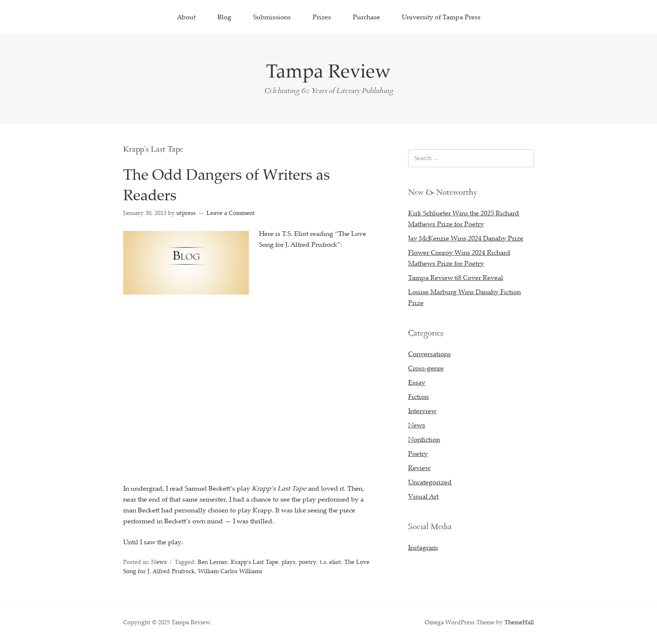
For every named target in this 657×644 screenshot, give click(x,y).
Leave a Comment (231, 213)
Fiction (418, 396)
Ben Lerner (213, 562)
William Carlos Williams (230, 571)
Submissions (272, 17)
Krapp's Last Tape (255, 562)
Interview (422, 411)
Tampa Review (328, 70)
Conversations (429, 354)
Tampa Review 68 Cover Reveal (456, 277)
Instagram (423, 547)
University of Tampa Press (441, 17)
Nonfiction (424, 439)
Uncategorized (430, 482)
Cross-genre (426, 368)
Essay (417, 382)
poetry (308, 562)
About (186, 17)
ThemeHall (519, 622)
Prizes (322, 17)
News (159, 562)
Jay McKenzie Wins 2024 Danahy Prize (466, 238)
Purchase (366, 17)
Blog (224, 17)
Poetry (418, 453)
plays (288, 562)
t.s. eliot (330, 562)
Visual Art (423, 496)
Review (419, 468)
